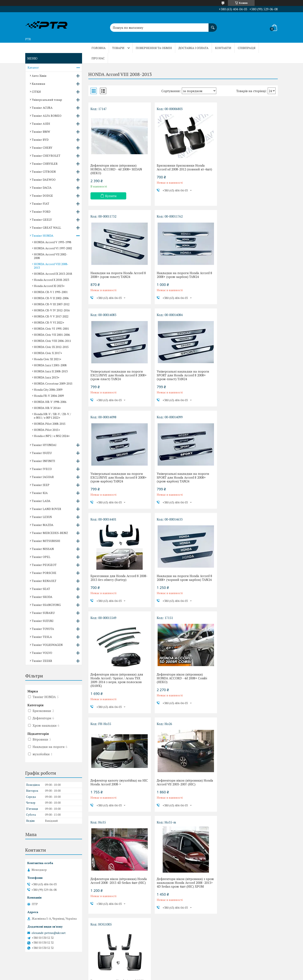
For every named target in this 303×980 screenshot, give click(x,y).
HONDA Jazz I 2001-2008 (50, 365)
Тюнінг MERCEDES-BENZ (50, 533)
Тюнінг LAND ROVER (47, 509)
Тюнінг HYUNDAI (44, 445)
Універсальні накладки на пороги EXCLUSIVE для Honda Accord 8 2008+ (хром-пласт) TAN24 (183, 277)
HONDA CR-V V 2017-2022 (51, 316)
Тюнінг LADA (41, 501)
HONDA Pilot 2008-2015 (50, 424)
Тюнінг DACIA (42, 188)
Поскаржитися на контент (138, 976)
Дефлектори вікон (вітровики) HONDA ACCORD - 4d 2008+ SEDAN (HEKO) (116, 169)
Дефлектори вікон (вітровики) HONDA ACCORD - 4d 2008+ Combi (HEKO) (244, 481)
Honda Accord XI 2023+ (49, 286)
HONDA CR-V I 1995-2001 (51, 292)
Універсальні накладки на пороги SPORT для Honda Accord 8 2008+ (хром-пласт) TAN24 (245, 277)
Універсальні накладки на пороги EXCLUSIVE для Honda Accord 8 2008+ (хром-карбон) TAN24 (119, 379)
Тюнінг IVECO (42, 469)
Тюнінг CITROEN (44, 172)
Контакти (223, 48)
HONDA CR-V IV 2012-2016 (52, 310)
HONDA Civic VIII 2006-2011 (52, 341)
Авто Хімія (39, 76)
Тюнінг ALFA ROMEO (47, 116)
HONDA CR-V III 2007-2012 (52, 304)
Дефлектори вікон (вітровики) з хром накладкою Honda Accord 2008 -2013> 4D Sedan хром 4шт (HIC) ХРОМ (118, 691)
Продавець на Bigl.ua (151, 972)
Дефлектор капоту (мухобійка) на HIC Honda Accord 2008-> (116, 585)
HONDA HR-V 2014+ (47, 408)
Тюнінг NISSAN (43, 549)
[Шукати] (213, 25)
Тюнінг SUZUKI (43, 621)
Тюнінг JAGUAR (43, 477)
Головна (99, 48)
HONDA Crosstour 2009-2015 (53, 383)
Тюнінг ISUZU (42, 453)
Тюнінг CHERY (42, 148)
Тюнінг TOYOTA (43, 629)
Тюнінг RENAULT (44, 581)
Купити (111, 196)
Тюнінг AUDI (41, 124)
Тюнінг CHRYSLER (45, 164)
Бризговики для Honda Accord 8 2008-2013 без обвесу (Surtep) (243, 377)
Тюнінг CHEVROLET (46, 156)
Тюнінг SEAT (41, 589)
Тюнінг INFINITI (43, 461)
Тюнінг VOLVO (42, 653)
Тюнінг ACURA (42, 108)
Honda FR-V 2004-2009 (49, 396)
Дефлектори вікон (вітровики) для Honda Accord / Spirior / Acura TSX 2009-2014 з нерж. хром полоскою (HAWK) (181, 483)
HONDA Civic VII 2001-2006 (52, 335)
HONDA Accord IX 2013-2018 (53, 274)
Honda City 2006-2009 (48, 390)
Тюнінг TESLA (42, 637)
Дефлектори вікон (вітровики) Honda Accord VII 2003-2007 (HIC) (179, 585)
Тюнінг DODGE (42, 196)
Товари (118, 48)
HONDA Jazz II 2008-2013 (51, 371)
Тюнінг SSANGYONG (46, 605)
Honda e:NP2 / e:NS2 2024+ (52, 436)
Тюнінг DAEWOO (44, 180)
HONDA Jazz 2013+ (47, 377)
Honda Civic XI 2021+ (48, 359)
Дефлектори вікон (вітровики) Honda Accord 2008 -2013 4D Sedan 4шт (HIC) (245, 587)
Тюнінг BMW (41, 132)
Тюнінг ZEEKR (42, 661)
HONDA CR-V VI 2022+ (49, 322)
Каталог (33, 67)
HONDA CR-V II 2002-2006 (51, 298)
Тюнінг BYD (40, 140)
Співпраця (247, 48)
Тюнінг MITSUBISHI (46, 541)
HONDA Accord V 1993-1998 (52, 242)
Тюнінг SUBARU (43, 613)
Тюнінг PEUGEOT (44, 565)
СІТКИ (36, 92)
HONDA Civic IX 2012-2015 (51, 347)
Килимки (39, 84)
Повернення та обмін (154, 48)
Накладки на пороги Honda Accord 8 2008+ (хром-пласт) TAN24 (247, 167)
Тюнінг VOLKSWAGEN (47, 645)
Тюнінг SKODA (42, 597)
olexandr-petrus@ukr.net (49, 933)
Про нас (98, 58)
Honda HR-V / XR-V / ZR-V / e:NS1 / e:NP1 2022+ (52, 416)
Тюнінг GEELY (42, 220)
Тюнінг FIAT (41, 204)
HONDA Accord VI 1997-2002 (53, 248)
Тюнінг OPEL (41, 557)
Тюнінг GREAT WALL (46, 228)
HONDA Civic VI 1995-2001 (51, 329)
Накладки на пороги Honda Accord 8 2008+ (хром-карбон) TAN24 (118, 275)
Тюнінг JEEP (41, 485)
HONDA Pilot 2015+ (47, 430)
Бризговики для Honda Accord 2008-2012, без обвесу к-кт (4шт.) (182, 688)
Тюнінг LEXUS (42, 517)
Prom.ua (171, 968)
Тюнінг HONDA (43, 236)
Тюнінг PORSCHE (44, 573)
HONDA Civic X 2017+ (48, 353)
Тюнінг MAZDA (43, 525)
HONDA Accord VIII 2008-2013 (51, 266)
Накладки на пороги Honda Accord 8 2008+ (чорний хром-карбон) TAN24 (118, 479)
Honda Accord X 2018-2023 (51, 280)
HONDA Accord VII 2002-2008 (51, 256)
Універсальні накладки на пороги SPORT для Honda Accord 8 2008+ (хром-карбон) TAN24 (181, 379)
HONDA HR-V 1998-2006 (50, 402)
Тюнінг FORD (41, 212)
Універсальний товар (47, 100)
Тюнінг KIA (40, 493)
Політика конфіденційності (171, 976)
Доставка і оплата (193, 48)
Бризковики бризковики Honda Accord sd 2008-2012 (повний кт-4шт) (183, 167)
